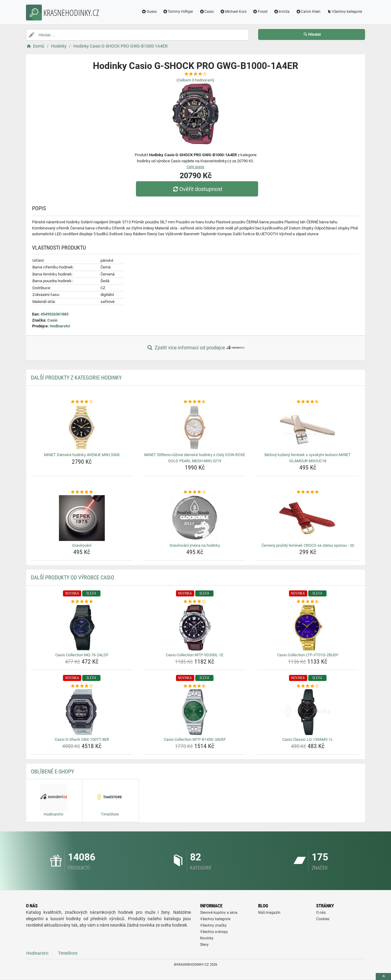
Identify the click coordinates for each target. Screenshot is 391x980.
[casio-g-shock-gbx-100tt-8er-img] (82, 712)
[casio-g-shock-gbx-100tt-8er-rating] (82, 686)
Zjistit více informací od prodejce (195, 348)
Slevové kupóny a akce (219, 913)
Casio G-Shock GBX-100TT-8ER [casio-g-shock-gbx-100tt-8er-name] (82, 739)
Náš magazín (269, 913)
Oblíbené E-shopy (52, 771)
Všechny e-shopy (214, 932)
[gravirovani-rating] (82, 492)
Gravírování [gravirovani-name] (82, 545)
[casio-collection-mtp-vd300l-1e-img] (195, 628)
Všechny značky (213, 925)
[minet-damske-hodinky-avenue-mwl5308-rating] (82, 402)
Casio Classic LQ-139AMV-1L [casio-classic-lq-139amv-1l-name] (308, 739)
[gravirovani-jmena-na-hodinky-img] (195, 518)
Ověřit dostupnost (197, 189)
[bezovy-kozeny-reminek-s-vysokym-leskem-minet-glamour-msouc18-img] (308, 427)
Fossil (260, 12)
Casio (206, 12)
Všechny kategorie (344, 12)
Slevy (204, 945)
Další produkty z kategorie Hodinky (76, 378)
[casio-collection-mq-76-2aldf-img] (82, 628)
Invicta (282, 12)
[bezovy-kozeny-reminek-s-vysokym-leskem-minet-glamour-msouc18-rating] (308, 402)
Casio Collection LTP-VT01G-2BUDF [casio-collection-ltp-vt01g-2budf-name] (308, 655)
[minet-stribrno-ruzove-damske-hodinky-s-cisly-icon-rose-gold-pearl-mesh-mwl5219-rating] (195, 402)
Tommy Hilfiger (178, 12)
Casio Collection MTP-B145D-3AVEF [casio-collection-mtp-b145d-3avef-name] (195, 739)
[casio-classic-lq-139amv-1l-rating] (308, 686)
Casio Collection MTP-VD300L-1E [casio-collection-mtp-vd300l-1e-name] (195, 655)
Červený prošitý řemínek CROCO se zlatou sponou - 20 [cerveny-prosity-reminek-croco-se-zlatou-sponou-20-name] (308, 545)
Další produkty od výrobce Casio (73, 577)
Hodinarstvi (60, 326)
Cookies (323, 919)
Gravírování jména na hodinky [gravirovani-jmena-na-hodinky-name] (195, 545)
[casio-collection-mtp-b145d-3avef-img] (195, 712)
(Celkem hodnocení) (195, 80)
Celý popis (195, 167)
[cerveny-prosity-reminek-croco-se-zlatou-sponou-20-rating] (308, 492)
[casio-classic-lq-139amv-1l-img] (308, 712)
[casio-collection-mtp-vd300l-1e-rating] (195, 602)
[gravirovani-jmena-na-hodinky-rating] (195, 492)
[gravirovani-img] (82, 518)
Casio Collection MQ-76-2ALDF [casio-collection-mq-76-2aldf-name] (82, 655)
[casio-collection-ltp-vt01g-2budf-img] (308, 628)
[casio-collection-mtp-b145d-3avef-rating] (195, 686)
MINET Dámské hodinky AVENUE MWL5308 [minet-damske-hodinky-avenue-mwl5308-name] (82, 455)
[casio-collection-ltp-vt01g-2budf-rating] (308, 602)
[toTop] (383, 976)
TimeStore (68, 953)
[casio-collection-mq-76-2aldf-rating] (82, 602)
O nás (321, 913)
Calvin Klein (308, 12)
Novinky (207, 938)
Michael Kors (233, 12)
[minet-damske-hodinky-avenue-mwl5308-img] (82, 427)
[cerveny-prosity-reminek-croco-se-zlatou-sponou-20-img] (308, 518)
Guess (149, 12)
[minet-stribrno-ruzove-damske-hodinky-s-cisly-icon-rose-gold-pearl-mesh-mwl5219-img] (195, 427)
